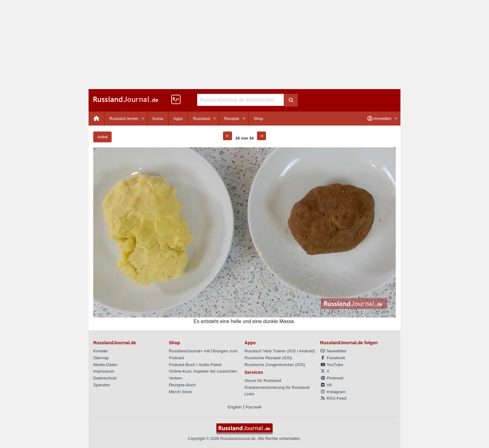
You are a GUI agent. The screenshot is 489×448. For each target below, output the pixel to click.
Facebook (333, 358)
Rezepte (232, 119)
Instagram (333, 392)
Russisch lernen (124, 119)
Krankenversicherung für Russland (277, 387)
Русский (254, 407)
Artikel (102, 137)
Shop (258, 119)
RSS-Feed (333, 398)
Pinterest (332, 378)
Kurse (158, 119)
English (235, 407)
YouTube (332, 365)
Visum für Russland (263, 381)
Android (306, 351)
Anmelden (379, 119)
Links (249, 394)
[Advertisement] (244, 45)
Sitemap (101, 358)
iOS (292, 351)
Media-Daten (105, 365)
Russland (201, 119)
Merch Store (181, 392)
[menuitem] (97, 119)
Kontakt (100, 351)
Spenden (102, 385)
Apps (178, 119)
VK (326, 385)
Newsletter (334, 351)
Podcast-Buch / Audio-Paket (195, 365)
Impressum (104, 371)
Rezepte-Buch (182, 385)
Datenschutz (105, 378)
